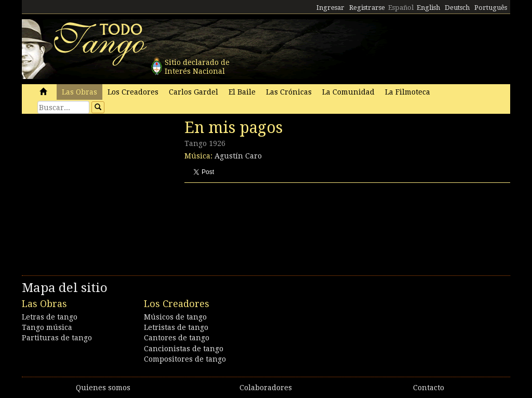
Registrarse (367, 8)
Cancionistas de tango (184, 349)
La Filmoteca (408, 92)
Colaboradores (266, 388)
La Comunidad (348, 92)
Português (491, 8)
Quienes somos (103, 388)
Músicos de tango (175, 317)
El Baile (242, 92)
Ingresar (330, 8)
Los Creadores (133, 92)
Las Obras (79, 92)
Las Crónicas (289, 92)
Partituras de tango (57, 338)
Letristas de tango (176, 327)
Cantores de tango (177, 338)
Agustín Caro (238, 156)
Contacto (429, 388)
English (428, 8)
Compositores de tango (185, 359)
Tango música (47, 327)
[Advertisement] (100, 190)
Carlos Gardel (194, 92)
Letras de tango (50, 317)
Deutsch (457, 8)
